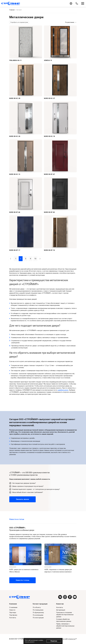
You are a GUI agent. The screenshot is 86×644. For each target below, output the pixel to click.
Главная (12, 10)
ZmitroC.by (72, 639)
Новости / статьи (22, 580)
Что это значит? (30, 642)
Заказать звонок (22, 499)
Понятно (54, 641)
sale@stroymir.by (63, 390)
